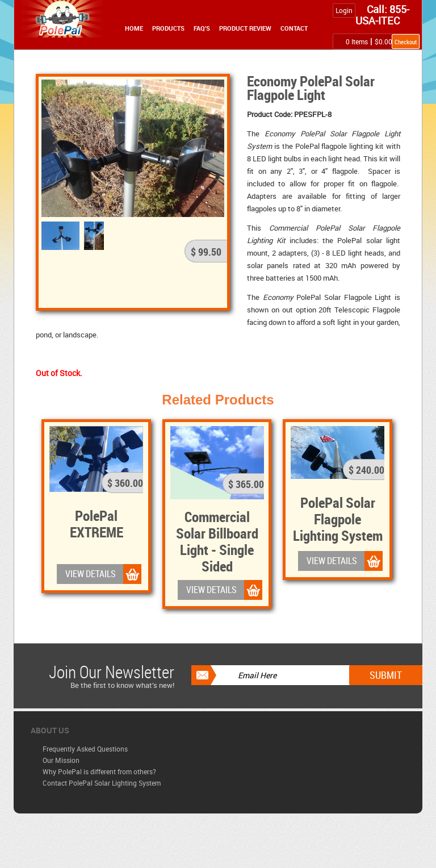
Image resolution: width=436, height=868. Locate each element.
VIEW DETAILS (91, 574)
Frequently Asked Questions (85, 749)
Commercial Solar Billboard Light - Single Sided (217, 541)
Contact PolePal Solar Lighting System (102, 783)
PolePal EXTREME (97, 523)
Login (344, 10)
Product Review (245, 28)
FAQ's (202, 28)
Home (134, 28)
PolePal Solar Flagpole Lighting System (338, 519)
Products (168, 28)
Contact (294, 28)
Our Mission (61, 760)
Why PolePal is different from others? (99, 771)
